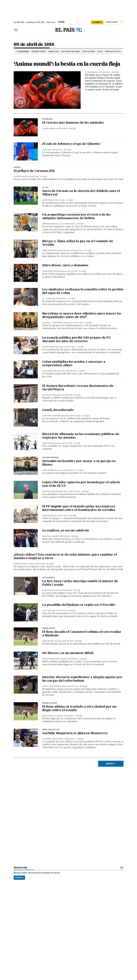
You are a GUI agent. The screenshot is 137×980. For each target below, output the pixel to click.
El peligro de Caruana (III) (34, 171)
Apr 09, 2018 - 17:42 (74, 224)
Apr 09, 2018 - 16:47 (67, 516)
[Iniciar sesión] (114, 22)
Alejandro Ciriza (50, 739)
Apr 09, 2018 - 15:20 (73, 716)
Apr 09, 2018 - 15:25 (78, 686)
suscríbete (97, 22)
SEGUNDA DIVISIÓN (50, 703)
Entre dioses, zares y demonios (65, 265)
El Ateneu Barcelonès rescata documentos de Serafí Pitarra (78, 388)
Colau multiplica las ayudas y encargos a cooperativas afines (74, 364)
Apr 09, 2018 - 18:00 (109, 72)
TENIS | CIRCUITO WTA (51, 730)
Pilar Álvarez (48, 590)
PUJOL (100, 52)
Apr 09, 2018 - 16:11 (44, 564)
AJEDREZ (17, 167)
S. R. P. (45, 611)
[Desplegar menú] (16, 30)
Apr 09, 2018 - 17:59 (38, 177)
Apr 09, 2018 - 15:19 (74, 739)
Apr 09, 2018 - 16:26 (69, 536)
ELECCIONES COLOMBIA (70, 52)
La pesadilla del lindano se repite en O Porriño (79, 605)
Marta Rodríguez (50, 470)
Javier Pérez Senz (50, 271)
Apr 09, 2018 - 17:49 (64, 200)
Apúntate (19, 878)
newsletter (20, 868)
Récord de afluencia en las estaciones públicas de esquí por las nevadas (81, 436)
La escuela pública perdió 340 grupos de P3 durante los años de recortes (76, 340)
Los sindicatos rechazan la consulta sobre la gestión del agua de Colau (83, 291)
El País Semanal (92, 72)
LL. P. (44, 299)
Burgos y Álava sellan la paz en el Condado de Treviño (78, 243)
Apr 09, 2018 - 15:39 (72, 641)
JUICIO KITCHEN (89, 52)
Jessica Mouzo (49, 347)
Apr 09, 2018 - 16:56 (79, 491)
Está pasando (24, 51)
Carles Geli (47, 395)
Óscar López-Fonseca (52, 686)
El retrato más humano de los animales (73, 123)
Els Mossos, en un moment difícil (68, 653)
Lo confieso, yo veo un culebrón (66, 531)
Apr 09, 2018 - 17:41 (82, 251)
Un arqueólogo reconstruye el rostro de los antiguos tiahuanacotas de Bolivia (77, 217)
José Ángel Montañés (51, 416)
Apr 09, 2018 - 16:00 (66, 611)
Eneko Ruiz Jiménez (50, 536)
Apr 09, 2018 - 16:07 (71, 590)
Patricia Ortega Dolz (51, 659)
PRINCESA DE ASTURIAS (114, 52)
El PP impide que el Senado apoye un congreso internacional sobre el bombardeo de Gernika (79, 508)
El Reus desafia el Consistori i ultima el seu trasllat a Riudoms (82, 634)
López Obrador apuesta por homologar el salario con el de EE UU (81, 484)
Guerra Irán (53, 52)
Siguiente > (111, 764)
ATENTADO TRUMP (39, 52)
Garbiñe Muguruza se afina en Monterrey (75, 733)
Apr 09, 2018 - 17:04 (74, 470)
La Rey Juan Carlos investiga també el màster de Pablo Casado (80, 583)
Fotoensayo (48, 119)
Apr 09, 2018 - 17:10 (77, 271)
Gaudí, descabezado (58, 410)
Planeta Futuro (21, 564)
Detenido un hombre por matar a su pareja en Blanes (79, 463)
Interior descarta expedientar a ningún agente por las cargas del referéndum (82, 679)
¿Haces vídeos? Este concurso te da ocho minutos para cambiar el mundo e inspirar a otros (65, 557)
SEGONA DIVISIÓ (49, 628)
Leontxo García (20, 177)
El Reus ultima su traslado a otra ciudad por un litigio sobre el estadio (79, 709)
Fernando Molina (50, 224)
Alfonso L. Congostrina (53, 323)
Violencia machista (51, 458)
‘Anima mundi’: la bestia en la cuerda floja (67, 64)
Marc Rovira (48, 641)
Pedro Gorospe (49, 251)
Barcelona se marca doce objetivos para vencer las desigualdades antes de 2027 (82, 315)
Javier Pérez (48, 200)
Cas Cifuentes (48, 578)
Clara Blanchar (49, 371)
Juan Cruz (47, 150)
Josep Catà (47, 443)
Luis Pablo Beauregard (52, 491)
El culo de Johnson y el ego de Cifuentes (71, 144)
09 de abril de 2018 (34, 45)
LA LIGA (45, 187)
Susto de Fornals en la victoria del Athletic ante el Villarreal (81, 193)
